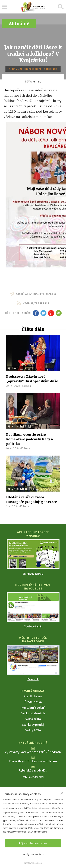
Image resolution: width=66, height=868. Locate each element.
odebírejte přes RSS (36, 304)
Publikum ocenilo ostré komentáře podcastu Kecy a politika (29, 439)
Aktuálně (19, 24)
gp (51, 313)
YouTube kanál (33, 627)
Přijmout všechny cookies (33, 843)
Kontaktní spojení (33, 708)
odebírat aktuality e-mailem (36, 294)
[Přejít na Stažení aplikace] (33, 554)
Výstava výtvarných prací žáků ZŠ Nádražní (33, 752)
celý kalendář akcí (33, 777)
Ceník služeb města (33, 713)
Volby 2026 (33, 730)
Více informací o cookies (39, 808)
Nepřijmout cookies (33, 854)
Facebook (33, 679)
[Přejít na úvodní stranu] (33, 7)
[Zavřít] (62, 793)
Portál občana (33, 696)
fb (36, 313)
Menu (4, 7)
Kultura (37, 82)
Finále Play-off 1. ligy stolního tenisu (33, 761)
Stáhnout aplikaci (33, 574)
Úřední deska (33, 702)
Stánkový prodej (33, 725)
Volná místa (33, 719)
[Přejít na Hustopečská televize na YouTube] (33, 607)
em (59, 313)
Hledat (61, 7)
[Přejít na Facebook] (33, 660)
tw (44, 313)
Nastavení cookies (33, 863)
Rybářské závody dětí (33, 770)
